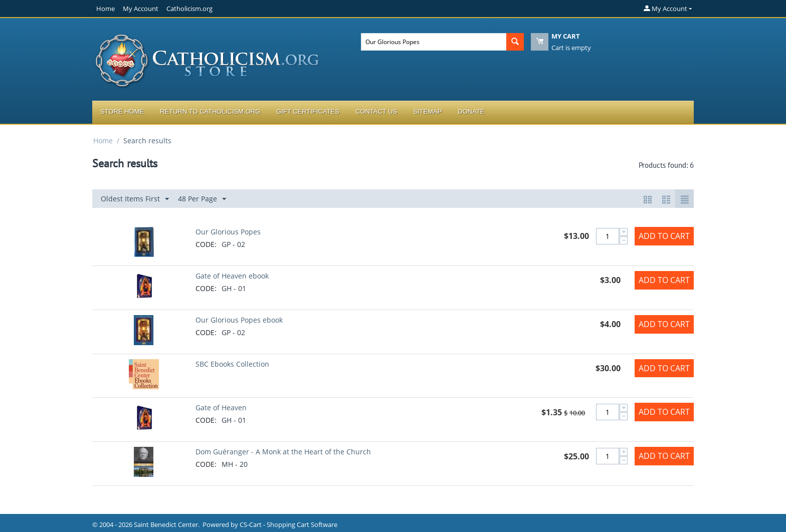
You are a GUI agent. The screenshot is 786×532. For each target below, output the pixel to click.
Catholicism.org (189, 9)
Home (106, 9)
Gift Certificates (308, 111)
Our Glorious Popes (228, 232)
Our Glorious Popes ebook (239, 320)
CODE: (206, 244)
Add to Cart (664, 236)
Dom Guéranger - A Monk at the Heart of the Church (283, 452)
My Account (141, 9)
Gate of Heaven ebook (232, 276)
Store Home (122, 111)
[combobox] (434, 42)
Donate (471, 111)
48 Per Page (202, 199)
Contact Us (376, 111)
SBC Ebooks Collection (232, 364)
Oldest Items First (135, 199)
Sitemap (427, 111)
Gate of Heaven (221, 408)
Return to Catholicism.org (210, 111)
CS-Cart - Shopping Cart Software (288, 524)
